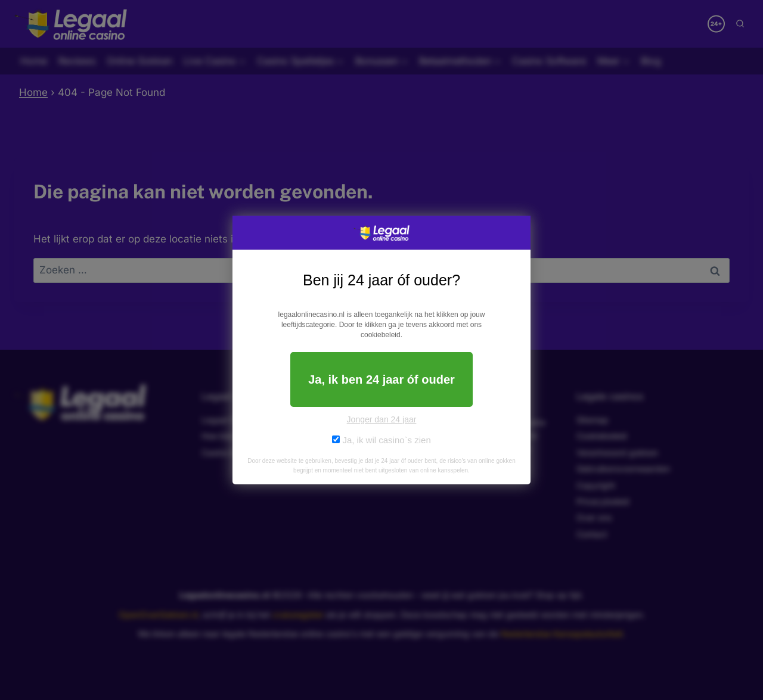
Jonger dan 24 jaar (382, 419)
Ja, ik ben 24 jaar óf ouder (381, 379)
